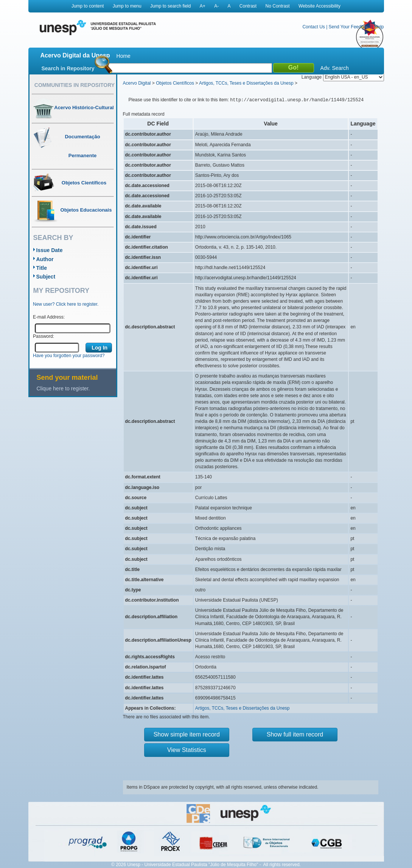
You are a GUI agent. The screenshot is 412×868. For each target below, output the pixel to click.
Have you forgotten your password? (69, 356)
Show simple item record (187, 734)
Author (45, 259)
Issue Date (50, 250)
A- (216, 6)
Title (42, 268)
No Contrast (278, 6)
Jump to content (88, 6)
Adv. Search (335, 68)
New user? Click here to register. (66, 304)
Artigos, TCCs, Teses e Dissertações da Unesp (246, 83)
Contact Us (313, 27)
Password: (44, 336)
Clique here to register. (63, 388)
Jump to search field (170, 6)
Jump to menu (127, 6)
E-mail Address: (49, 317)
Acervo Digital (137, 83)
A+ (203, 6)
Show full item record (295, 734)
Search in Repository (68, 68)
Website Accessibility (319, 6)
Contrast (248, 6)
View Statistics (187, 750)
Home (124, 56)
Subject (46, 277)
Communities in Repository (75, 85)
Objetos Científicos (175, 83)
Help (379, 27)
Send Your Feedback (350, 27)
